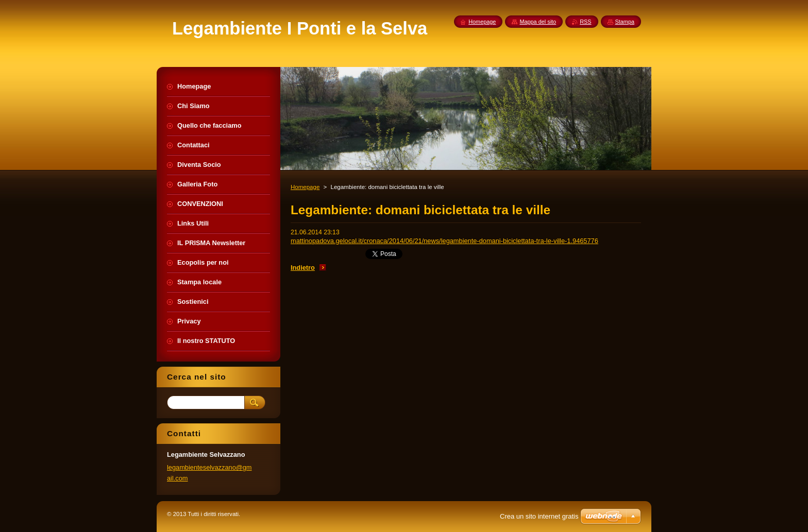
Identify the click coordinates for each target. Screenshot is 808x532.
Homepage (305, 187)
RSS (585, 22)
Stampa (625, 22)
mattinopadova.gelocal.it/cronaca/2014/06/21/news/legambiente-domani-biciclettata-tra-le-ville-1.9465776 (444, 241)
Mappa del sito (538, 22)
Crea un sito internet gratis (539, 516)
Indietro (303, 268)
